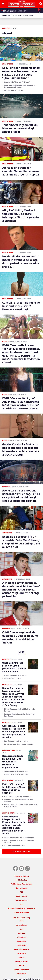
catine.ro (21, 927)
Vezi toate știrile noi (21, 845)
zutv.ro (22, 959)
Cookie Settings (22, 874)
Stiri (22, 898)
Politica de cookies (22, 870)
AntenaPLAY (21, 967)
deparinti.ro (22, 935)
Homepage (6, 29)
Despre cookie (21, 890)
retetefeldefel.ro (21, 955)
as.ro (22, 923)
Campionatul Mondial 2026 (23, 16)
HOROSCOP (6, 16)
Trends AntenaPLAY (22, 963)
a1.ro (22, 914)
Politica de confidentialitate (21, 877)
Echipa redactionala (22, 906)
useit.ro (21, 951)
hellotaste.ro (21, 931)
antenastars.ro (21, 918)
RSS (21, 886)
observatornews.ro (21, 943)
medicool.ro (21, 939)
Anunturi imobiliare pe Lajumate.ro (22, 902)
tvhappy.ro (21, 947)
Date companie (22, 881)
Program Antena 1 (21, 894)
